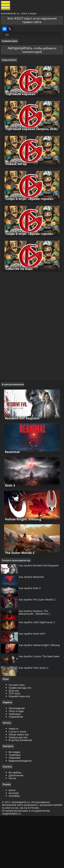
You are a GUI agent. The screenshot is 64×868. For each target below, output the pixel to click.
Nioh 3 (8, 514)
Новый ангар (15, 184)
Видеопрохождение (22, 811)
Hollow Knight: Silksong (22, 548)
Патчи (14, 829)
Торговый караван (19, 111)
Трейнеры (16, 764)
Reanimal (11, 480)
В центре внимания (22, 791)
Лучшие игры (18, 735)
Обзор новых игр (20, 785)
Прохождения (18, 758)
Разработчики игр (21, 747)
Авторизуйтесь (18, 60)
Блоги (14, 841)
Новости (15, 779)
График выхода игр (21, 738)
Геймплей (16, 808)
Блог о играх (30, 16)
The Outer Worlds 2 (18, 582)
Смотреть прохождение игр (18, 590)
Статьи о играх (19, 782)
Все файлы (17, 823)
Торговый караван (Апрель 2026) (31, 147)
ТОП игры (16, 744)
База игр (15, 741)
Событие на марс (18, 294)
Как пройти (40, 597)
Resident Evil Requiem (21, 446)
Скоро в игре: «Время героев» (29, 221)
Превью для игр (20, 788)
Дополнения (18, 826)
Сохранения (17, 767)
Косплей (15, 844)
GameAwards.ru (11, 16)
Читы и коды (18, 761)
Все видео (16, 803)
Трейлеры (16, 806)
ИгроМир (16, 847)
